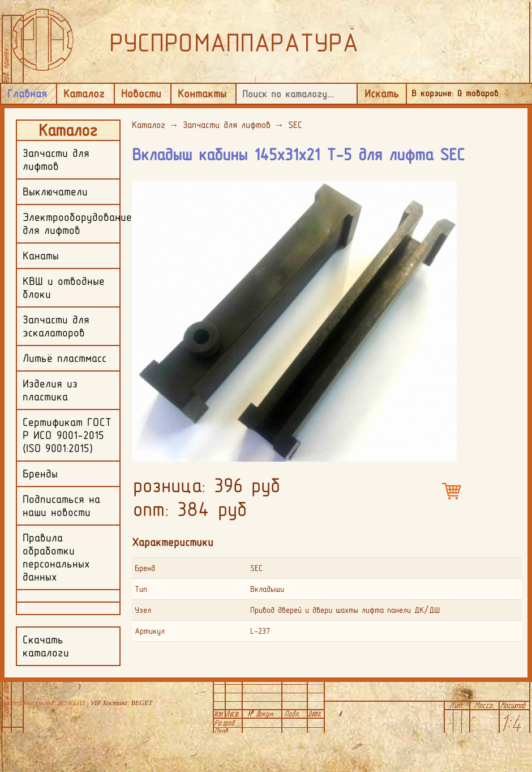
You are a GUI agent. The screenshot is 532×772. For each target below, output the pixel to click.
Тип (141, 589)
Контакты (202, 93)
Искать (382, 93)
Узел (143, 610)
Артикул (150, 631)
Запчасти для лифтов (227, 125)
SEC (295, 125)
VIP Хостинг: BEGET (121, 703)
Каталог (84, 93)
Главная (27, 93)
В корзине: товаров (455, 93)
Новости (141, 93)
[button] (447, 189)
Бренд (145, 568)
